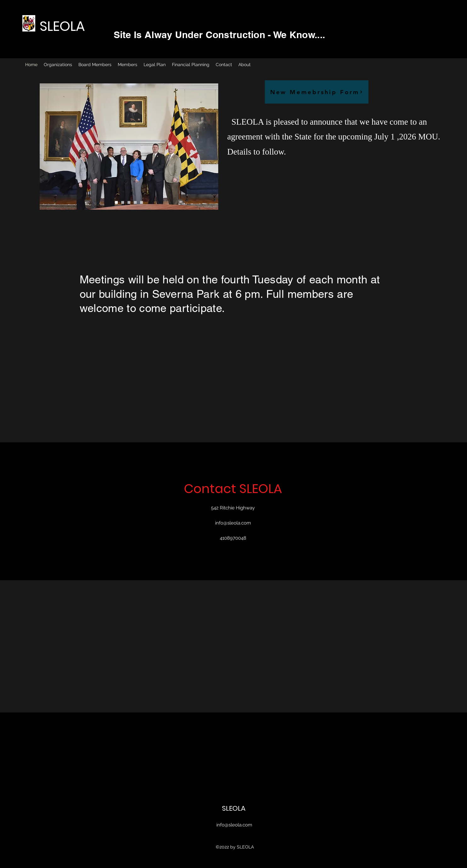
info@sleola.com (233, 523)
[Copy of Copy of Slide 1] (129, 203)
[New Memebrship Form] (317, 92)
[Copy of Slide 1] (123, 203)
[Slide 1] (116, 203)
